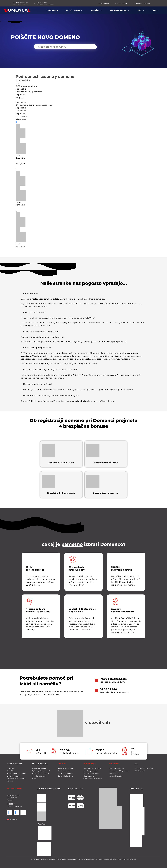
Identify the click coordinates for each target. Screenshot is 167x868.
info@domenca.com (113, 679)
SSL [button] (156, 10)
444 (15, 804)
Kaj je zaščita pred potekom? (37, 348)
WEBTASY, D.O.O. (14, 789)
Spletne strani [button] (120, 10)
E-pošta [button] (96, 10)
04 (8, 804)
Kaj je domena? (31, 293)
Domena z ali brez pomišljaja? (38, 384)
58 (10, 804)
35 (12, 804)
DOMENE (62, 764)
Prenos (21, 211)
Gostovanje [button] (74, 10)
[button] (83, 294)
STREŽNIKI (114, 764)
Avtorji (124, 859)
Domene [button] (52, 10)
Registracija (23, 122)
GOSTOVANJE (90, 764)
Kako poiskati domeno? (35, 312)
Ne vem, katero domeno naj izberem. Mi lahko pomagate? (51, 396)
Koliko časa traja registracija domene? (41, 331)
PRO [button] (141, 10)
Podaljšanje (23, 169)
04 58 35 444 (108, 689)
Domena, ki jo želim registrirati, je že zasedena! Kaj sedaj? (51, 370)
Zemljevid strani (131, 859)
